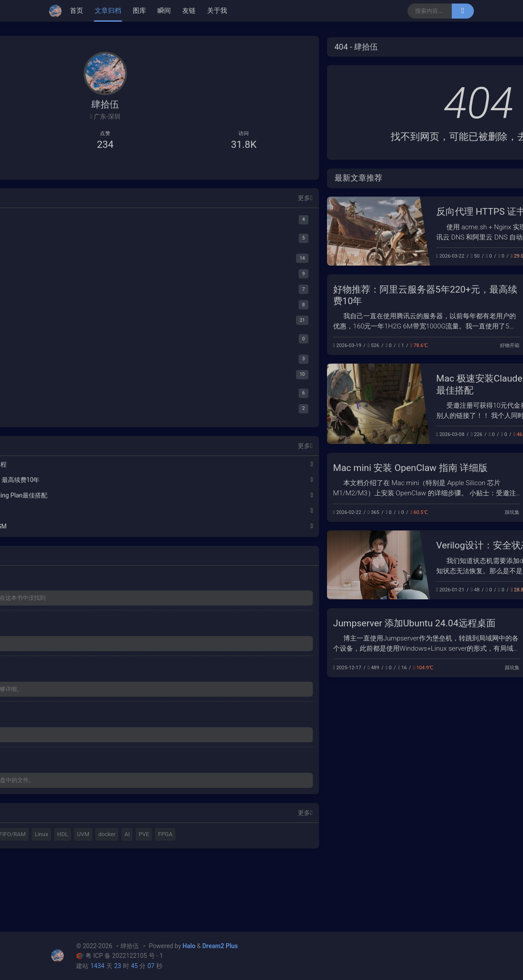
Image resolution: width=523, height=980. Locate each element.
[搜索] (463, 11)
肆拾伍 (130, 946)
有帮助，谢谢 (77, 656)
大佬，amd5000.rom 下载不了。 (102, 758)
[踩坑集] (105, 322)
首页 (77, 11)
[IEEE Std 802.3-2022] (110, 410)
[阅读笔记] (105, 376)
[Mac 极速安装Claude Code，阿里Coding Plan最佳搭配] (222, 404)
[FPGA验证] (105, 276)
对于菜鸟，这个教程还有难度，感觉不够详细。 (103, 707)
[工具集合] (105, 291)
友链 (189, 11)
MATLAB (92, 868)
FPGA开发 (455, 590)
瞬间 (164, 11)
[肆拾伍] (58, 11)
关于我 (217, 11)
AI (88, 899)
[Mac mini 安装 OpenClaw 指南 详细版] (422, 487)
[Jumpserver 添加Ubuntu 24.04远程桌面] (422, 643)
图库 (139, 11)
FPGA (127, 899)
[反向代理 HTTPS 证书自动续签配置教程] (222, 231)
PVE (105, 899)
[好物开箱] (105, 361)
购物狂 (140, 868)
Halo (66, 868)
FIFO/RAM (73, 883)
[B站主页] (80, 168)
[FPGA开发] (105, 260)
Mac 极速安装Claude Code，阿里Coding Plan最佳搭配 (98, 497)
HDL (123, 883)
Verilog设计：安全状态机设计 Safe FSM (362, 545)
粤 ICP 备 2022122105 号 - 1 (119, 956)
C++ (117, 868)
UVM (144, 883)
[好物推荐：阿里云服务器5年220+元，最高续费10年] (422, 315)
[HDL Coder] (110, 240)
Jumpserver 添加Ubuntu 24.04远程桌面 (258, 623)
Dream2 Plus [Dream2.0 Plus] (220, 946)
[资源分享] (105, 307)
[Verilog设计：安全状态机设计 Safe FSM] (222, 565)
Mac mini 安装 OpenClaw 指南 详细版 (254, 468)
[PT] (110, 341)
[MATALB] (105, 221)
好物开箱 (354, 345)
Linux (102, 883)
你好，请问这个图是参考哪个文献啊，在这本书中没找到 (103, 605)
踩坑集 (459, 256)
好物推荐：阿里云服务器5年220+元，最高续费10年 (98, 482)
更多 (147, 199)
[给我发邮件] (130, 168)
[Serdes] (110, 395)
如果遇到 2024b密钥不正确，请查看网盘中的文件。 (103, 808)
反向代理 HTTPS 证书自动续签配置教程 (362, 212)
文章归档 (108, 11)
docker (68, 899)
